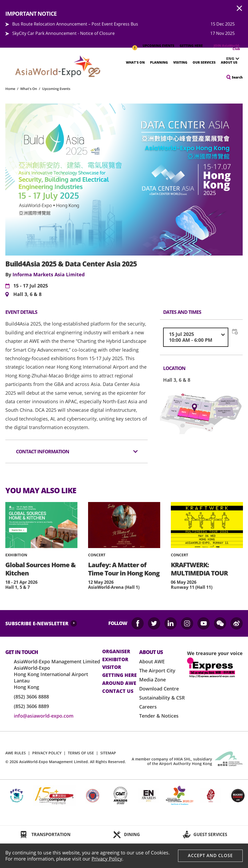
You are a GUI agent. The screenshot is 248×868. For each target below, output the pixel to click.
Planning (159, 62)
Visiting (180, 62)
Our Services (204, 62)
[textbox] (196, 337)
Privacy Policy (107, 859)
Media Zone (152, 680)
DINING (132, 834)
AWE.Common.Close (239, 9)
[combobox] (196, 337)
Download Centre (159, 689)
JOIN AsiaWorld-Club (227, 47)
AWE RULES (16, 753)
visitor (112, 667)
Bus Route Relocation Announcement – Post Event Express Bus (75, 24)
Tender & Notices (159, 716)
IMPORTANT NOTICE (135, 45)
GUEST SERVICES (210, 834)
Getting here (119, 675)
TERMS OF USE (81, 753)
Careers (148, 707)
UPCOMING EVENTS (158, 46)
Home (10, 89)
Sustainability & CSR (162, 698)
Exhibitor (115, 660)
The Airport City (157, 670)
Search (237, 77)
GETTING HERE (191, 46)
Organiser (116, 652)
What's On (135, 62)
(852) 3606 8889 (31, 706)
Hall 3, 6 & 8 (27, 294)
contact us (118, 691)
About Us (229, 62)
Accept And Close (210, 855)
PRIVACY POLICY (47, 753)
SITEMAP (108, 753)
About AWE (152, 661)
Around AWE (119, 683)
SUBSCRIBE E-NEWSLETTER (37, 623)
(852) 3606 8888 (31, 697)
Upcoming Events (56, 89)
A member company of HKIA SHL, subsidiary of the (172, 761)
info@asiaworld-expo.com (44, 716)
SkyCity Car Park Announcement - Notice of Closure (63, 33)
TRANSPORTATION (51, 834)
